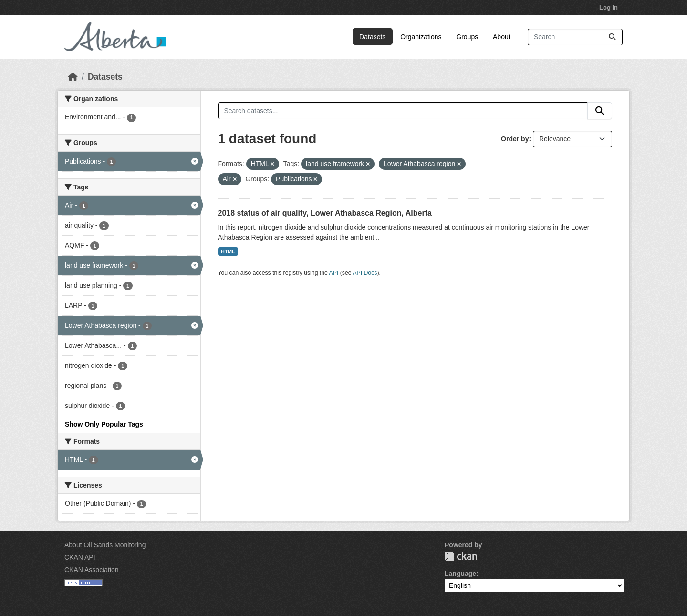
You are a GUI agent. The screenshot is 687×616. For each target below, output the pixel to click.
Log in (609, 7)
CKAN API (80, 557)
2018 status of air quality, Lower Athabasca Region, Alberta (325, 213)
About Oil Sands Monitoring (105, 545)
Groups (467, 37)
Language (460, 574)
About (502, 37)
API (334, 273)
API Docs (365, 273)
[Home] (73, 77)
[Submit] (612, 37)
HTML (228, 251)
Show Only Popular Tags (104, 424)
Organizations (421, 37)
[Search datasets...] (575, 37)
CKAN (461, 556)
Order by (515, 139)
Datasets (372, 37)
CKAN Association (92, 570)
